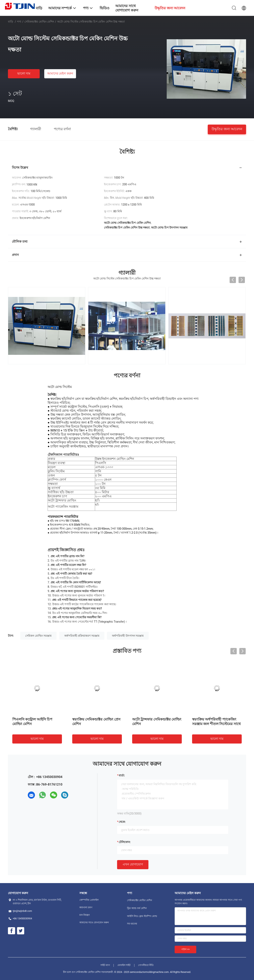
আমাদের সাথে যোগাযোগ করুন (94, 923)
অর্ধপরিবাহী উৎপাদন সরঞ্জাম (128, 636)
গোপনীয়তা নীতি (146, 965)
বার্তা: (122, 775)
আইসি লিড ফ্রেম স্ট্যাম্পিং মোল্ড (142, 916)
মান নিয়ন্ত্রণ (85, 915)
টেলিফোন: (125, 842)
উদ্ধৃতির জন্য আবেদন (227, 129)
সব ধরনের (132, 924)
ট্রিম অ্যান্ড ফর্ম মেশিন (137, 908)
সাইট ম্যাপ (105, 965)
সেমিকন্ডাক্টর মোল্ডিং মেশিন (39, 22)
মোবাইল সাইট (124, 965)
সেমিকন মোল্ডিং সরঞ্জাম (38, 636)
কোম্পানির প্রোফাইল (89, 900)
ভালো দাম (24, 73)
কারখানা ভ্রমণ (86, 907)
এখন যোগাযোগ (133, 864)
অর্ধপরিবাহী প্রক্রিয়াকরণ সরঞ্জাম (82, 636)
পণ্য (19, 22)
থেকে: (122, 822)
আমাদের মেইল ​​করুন (60, 73)
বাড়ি (11, 22)
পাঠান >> (185, 949)
